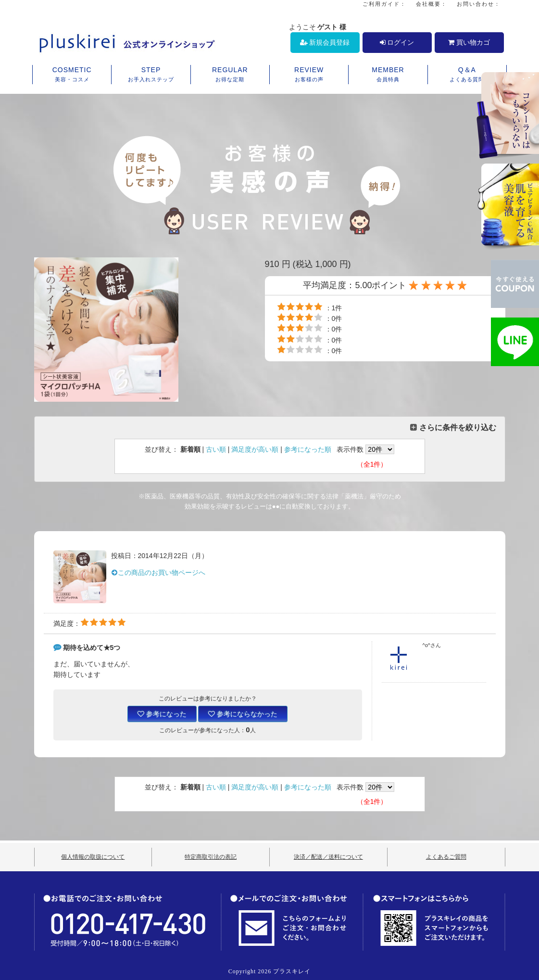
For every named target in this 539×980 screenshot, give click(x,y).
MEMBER (388, 75)
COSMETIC (72, 75)
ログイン (397, 42)
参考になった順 (308, 449)
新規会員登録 (325, 42)
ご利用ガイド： (384, 4)
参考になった (162, 714)
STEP (151, 75)
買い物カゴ (469, 42)
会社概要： (432, 4)
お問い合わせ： (479, 4)
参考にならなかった (243, 714)
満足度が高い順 (255, 449)
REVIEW (309, 75)
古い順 (216, 449)
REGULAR (230, 75)
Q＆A (467, 75)
